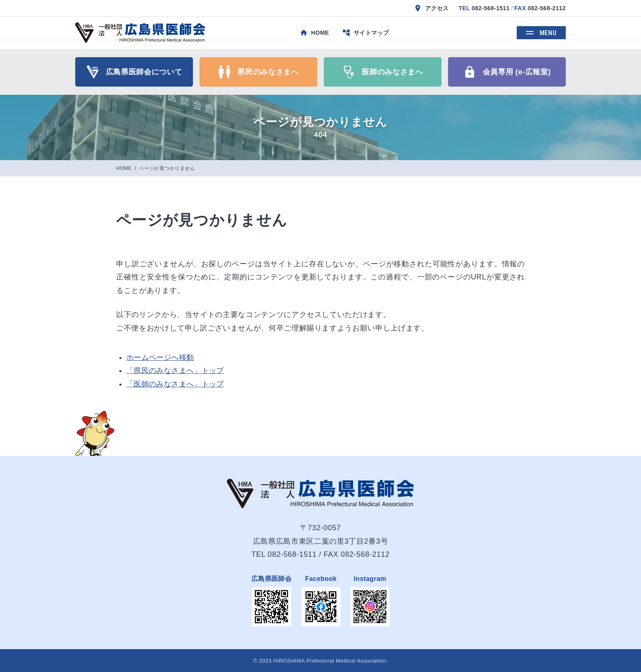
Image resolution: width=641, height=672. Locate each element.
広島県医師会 (271, 579)
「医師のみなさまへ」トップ (175, 384)
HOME (124, 169)
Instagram (370, 579)
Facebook (321, 579)
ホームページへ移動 (160, 357)
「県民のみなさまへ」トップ (175, 371)
